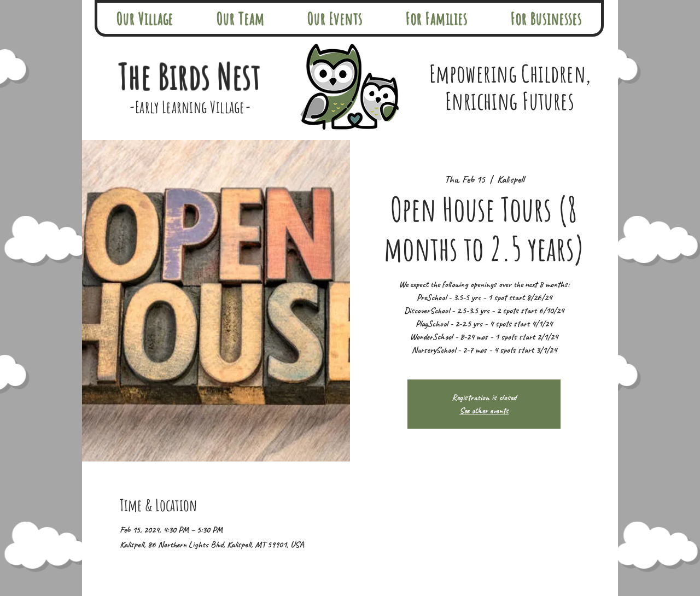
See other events (484, 411)
